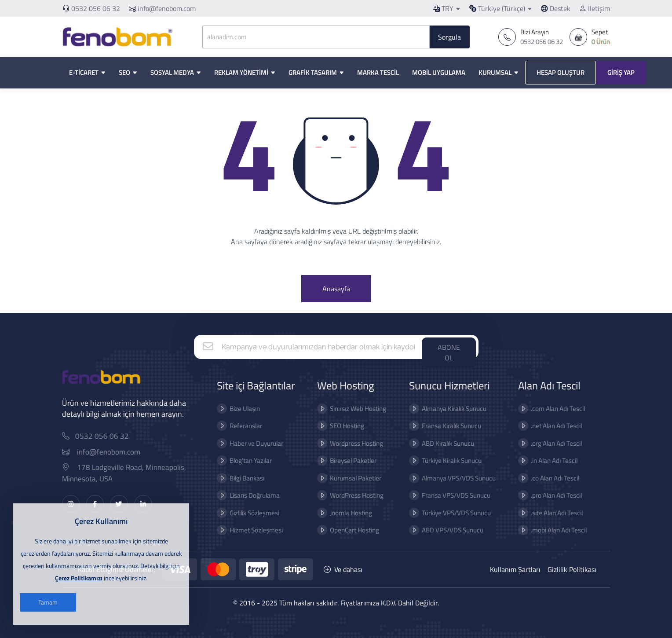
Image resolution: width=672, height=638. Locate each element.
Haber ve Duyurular (250, 443)
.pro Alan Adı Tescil (550, 495)
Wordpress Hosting (351, 443)
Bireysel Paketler (347, 460)
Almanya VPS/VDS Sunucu (453, 478)
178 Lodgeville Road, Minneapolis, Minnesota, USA (130, 473)
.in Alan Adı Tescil (548, 460)
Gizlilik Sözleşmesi (248, 513)
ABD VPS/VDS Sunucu (446, 530)
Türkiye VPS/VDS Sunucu (450, 513)
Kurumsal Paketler (350, 478)
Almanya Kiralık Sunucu (448, 409)
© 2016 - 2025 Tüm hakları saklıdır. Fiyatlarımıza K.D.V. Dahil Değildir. (336, 603)
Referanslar (240, 426)
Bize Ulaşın (239, 409)
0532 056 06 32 (96, 8)
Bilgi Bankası (241, 478)
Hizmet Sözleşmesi (250, 530)
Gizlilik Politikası (572, 569)
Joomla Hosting (345, 513)
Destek (556, 8)
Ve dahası (343, 569)
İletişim (595, 8)
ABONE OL (449, 352)
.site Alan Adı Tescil (551, 513)
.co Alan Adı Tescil (549, 478)
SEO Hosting (341, 426)
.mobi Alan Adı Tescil (553, 530)
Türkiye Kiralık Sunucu (446, 460)
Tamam (48, 602)
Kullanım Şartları (515, 569)
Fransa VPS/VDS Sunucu (450, 495)
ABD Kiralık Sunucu (442, 443)
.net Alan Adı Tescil (550, 426)
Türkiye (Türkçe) (497, 8)
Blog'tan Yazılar (245, 460)
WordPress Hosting (351, 495)
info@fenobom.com (162, 8)
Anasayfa (336, 289)
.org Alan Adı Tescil (550, 443)
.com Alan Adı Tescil (552, 409)
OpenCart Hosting (349, 530)
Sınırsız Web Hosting (352, 409)
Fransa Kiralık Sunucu (445, 426)
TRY (443, 8)
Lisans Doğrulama (248, 495)
